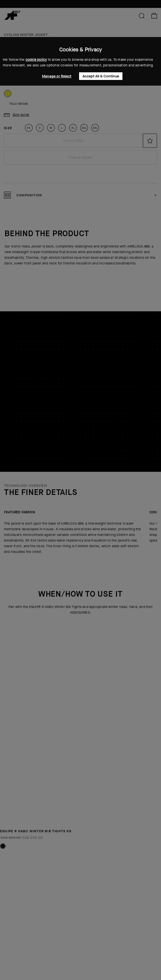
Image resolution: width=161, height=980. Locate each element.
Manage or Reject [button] (57, 76)
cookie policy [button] (36, 60)
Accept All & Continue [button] (101, 76)
